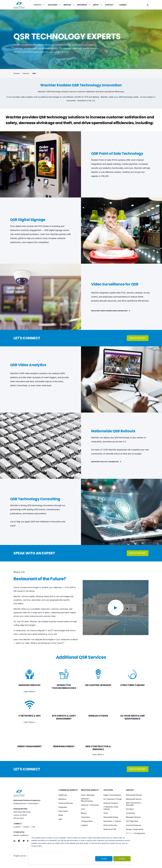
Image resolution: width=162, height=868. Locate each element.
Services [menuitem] (130, 790)
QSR (34, 73)
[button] (116, 608)
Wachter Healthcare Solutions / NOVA (27, 835)
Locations (17, 827)
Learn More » (30, 692)
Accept (104, 859)
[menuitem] (44, 5)
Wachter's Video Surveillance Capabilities (111, 311)
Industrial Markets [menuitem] (90, 790)
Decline (122, 859)
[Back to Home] (19, 5)
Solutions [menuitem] (108, 790)
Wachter (17, 73)
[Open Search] (148, 5)
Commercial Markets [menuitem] (68, 790)
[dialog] (81, 849)
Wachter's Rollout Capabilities (106, 462)
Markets (26, 73)
